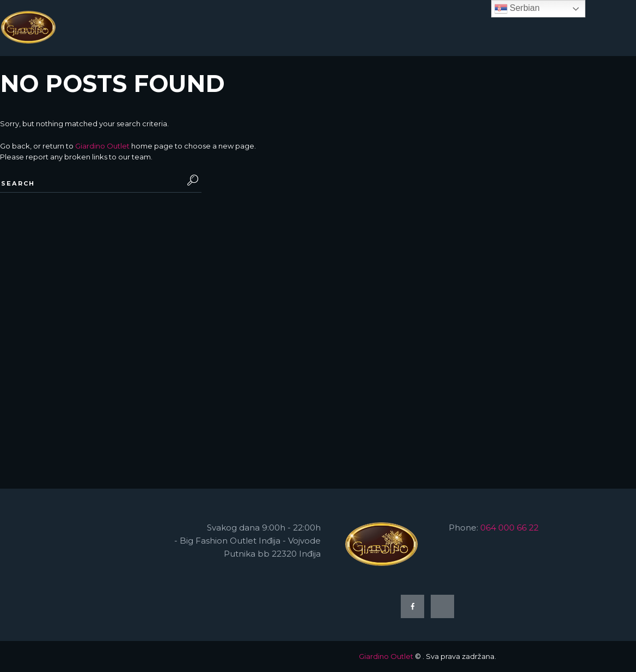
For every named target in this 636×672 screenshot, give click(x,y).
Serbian (517, 9)
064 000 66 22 (509, 528)
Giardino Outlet (102, 146)
